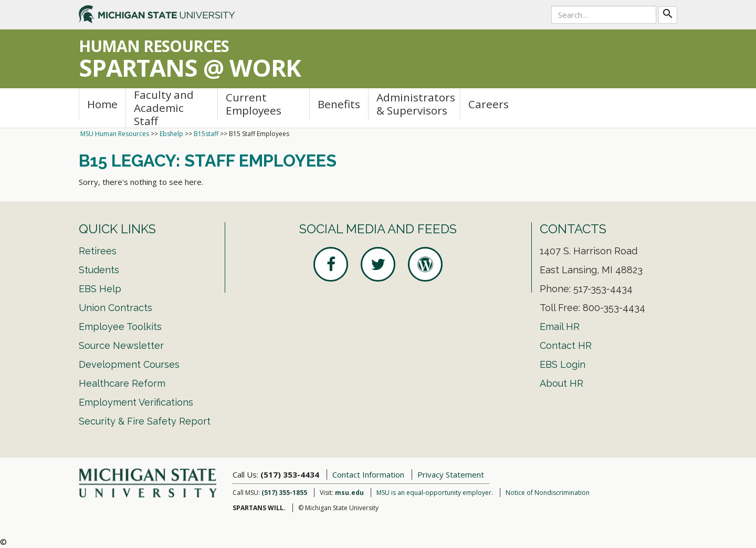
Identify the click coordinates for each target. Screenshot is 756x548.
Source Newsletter (121, 345)
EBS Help (100, 289)
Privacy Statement (451, 474)
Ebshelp (171, 134)
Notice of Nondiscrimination (548, 493)
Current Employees (254, 104)
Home (102, 104)
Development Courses (129, 364)
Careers (489, 104)
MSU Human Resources (115, 134)
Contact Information (368, 474)
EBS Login (563, 364)
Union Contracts (115, 308)
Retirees (98, 251)
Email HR (560, 327)
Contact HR (566, 345)
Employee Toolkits (120, 327)
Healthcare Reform (122, 383)
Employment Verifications (136, 402)
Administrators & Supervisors (416, 104)
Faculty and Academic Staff (164, 108)
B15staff (206, 134)
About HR (561, 383)
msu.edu (349, 493)
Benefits (339, 104)
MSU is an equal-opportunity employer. (435, 493)
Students (99, 270)
